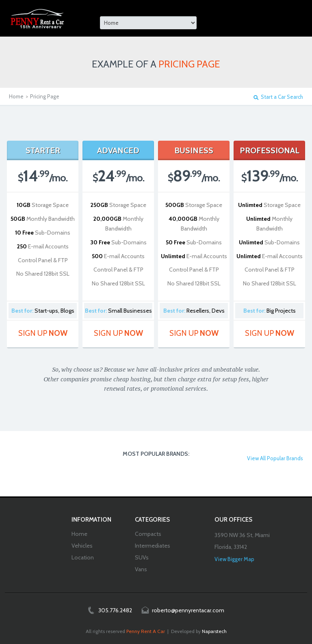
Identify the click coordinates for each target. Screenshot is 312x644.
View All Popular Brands (275, 458)
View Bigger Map (234, 559)
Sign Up (43, 333)
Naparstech (214, 631)
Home (16, 96)
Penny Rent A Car (146, 631)
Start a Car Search (282, 97)
